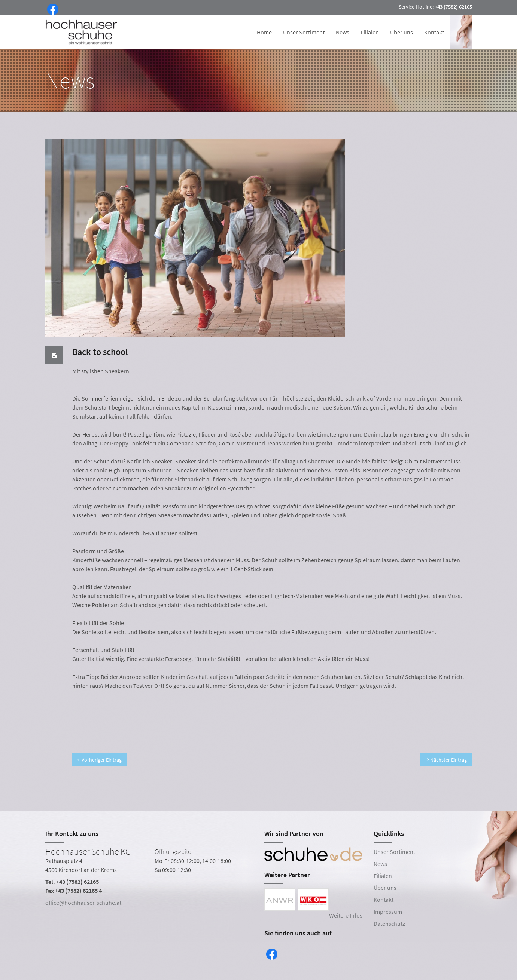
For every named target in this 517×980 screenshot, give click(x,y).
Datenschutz (389, 924)
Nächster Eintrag (447, 760)
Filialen (370, 32)
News (343, 32)
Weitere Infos (346, 915)
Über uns (402, 32)
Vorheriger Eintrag (100, 760)
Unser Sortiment (304, 32)
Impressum (388, 912)
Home (264, 32)
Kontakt (434, 32)
